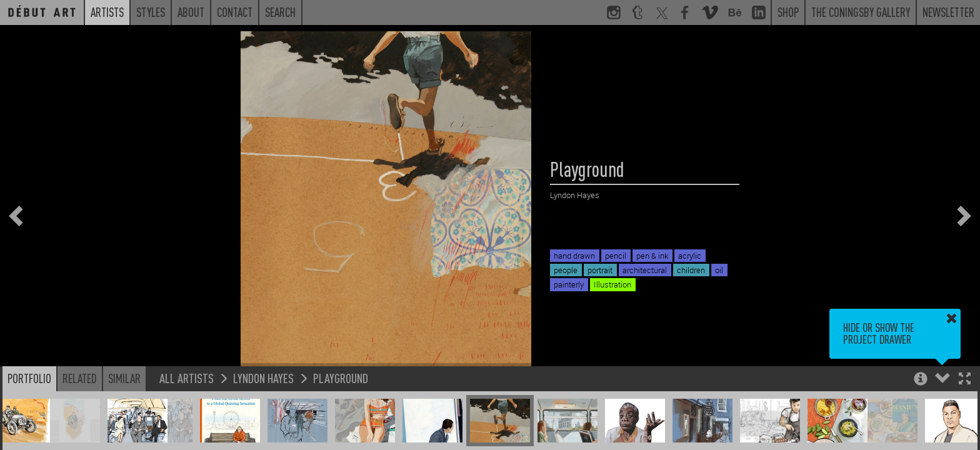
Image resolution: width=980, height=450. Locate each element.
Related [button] (80, 378)
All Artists (187, 378)
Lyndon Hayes (263, 378)
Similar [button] (124, 378)
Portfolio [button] (29, 378)
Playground (341, 378)
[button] (965, 380)
